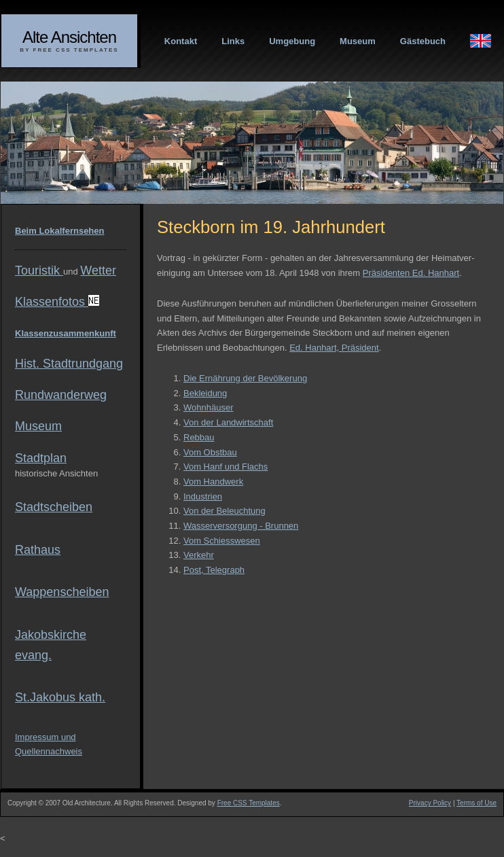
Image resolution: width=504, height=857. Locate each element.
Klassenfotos (57, 302)
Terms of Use (476, 803)
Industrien (203, 496)
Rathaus (38, 550)
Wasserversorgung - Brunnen (241, 526)
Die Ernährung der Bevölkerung (245, 378)
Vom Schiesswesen (222, 541)
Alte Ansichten (69, 37)
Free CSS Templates (249, 803)
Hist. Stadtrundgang (69, 364)
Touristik (39, 270)
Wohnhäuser (208, 407)
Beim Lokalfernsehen (60, 231)
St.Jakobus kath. (60, 697)
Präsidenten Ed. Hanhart (411, 273)
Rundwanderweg (61, 395)
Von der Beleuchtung (224, 511)
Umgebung (292, 41)
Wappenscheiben (62, 592)
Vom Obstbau (210, 452)
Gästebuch (423, 41)
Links (233, 41)
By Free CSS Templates (69, 50)
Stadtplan (41, 458)
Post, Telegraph (214, 570)
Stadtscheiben (54, 507)
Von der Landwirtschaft (228, 422)
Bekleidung (205, 393)
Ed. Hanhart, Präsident (334, 348)
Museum (358, 41)
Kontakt (181, 41)
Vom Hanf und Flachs (226, 467)
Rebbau (199, 437)
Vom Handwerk (213, 482)
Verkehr (199, 555)
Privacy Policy (430, 803)
